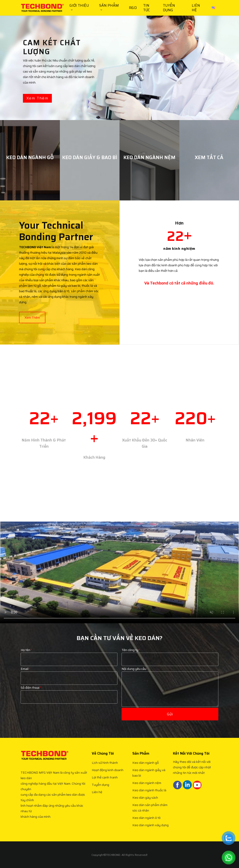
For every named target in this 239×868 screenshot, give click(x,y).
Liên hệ (97, 792)
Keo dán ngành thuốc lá (149, 790)
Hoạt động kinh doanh (108, 770)
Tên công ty (131, 639)
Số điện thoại (31, 677)
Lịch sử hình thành (105, 763)
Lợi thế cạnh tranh (105, 777)
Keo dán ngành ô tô (146, 818)
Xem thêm (37, 98)
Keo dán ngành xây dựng (150, 825)
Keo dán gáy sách (145, 798)
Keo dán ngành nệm (147, 783)
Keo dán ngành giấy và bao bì (149, 773)
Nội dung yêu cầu (135, 658)
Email (25, 658)
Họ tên (26, 639)
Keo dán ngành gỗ (146, 763)
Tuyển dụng (100, 785)
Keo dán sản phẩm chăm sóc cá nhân (150, 808)
